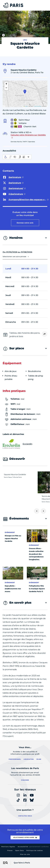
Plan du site (25, 854)
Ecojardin (17, 444)
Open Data (19, 851)
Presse (10, 851)
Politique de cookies (35, 851)
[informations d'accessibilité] (17, 157)
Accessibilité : (33, 847)
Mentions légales (8, 847)
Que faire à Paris (22, 863)
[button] (25, 92)
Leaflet (26, 106)
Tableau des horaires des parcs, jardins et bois (25, 335)
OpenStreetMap (38, 106)
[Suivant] (43, 511)
